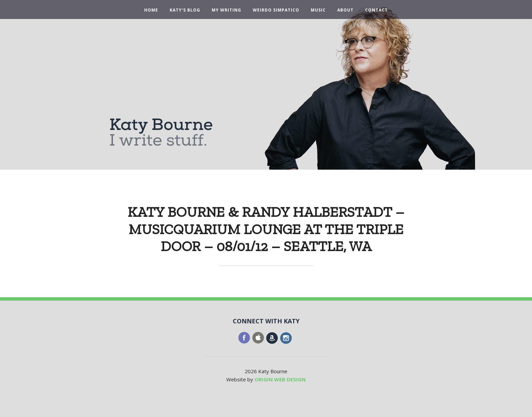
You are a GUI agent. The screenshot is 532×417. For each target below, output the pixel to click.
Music (318, 10)
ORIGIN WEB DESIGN (280, 379)
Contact (376, 10)
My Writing (226, 10)
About (345, 10)
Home (151, 10)
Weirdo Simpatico (276, 10)
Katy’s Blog (185, 10)
